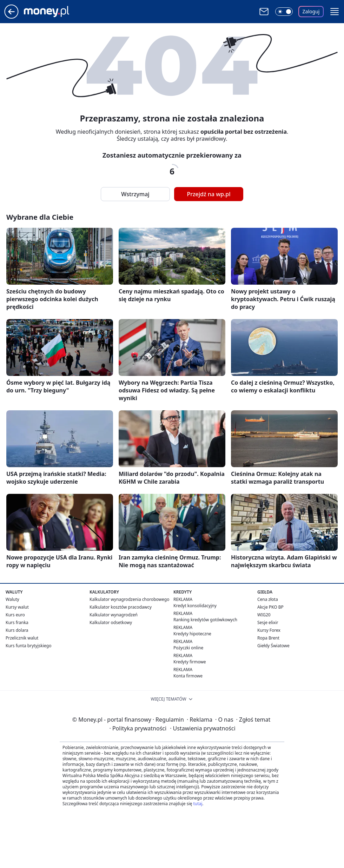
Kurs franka (17, 622)
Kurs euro (15, 615)
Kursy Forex (269, 630)
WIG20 (264, 615)
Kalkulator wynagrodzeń (114, 615)
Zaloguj (311, 11)
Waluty (12, 599)
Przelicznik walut (22, 638)
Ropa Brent (268, 638)
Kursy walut (17, 607)
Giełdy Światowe (273, 646)
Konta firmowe (188, 676)
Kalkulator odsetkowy (111, 622)
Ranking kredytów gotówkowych (205, 620)
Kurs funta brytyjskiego (28, 646)
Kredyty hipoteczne (192, 634)
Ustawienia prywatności (203, 728)
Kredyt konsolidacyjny (195, 606)
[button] (335, 12)
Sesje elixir (268, 622)
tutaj (198, 804)
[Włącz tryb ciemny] (284, 12)
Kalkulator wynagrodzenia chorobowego (129, 599)
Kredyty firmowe (190, 662)
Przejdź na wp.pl (209, 194)
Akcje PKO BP (270, 607)
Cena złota (268, 599)
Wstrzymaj (135, 194)
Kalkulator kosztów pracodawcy (121, 607)
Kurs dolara (17, 630)
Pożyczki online (188, 648)
